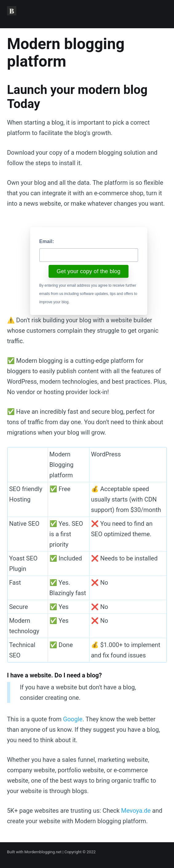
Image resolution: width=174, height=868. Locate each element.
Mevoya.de (136, 811)
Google (73, 719)
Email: (47, 241)
